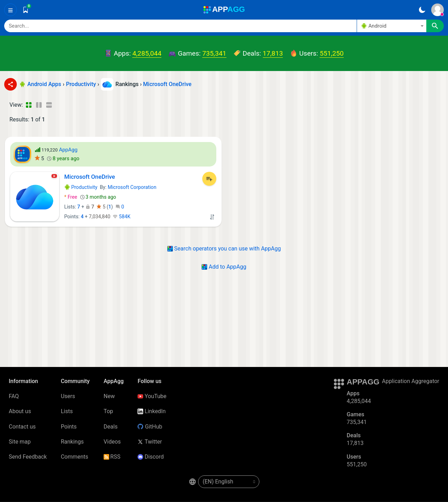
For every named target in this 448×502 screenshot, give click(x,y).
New (109, 396)
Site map (20, 442)
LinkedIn (152, 411)
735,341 (214, 53)
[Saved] (26, 10)
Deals (111, 427)
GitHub (150, 427)
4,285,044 (147, 53)
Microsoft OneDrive (167, 84)
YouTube (152, 396)
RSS (112, 457)
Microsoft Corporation (132, 187)
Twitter (150, 442)
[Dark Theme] (422, 10)
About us (20, 411)
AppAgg (68, 150)
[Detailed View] (39, 105)
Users (68, 396)
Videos (112, 442)
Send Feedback (28, 457)
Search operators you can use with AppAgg (224, 249)
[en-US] (229, 482)
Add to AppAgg (224, 267)
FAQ (14, 396)
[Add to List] (209, 179)
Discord (150, 457)
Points (69, 427)
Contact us (22, 427)
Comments (75, 457)
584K (121, 217)
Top (108, 411)
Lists (67, 411)
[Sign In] (437, 10)
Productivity (81, 187)
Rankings (72, 442)
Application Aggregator (411, 381)
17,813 (273, 53)
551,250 (331, 53)
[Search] (180, 26)
